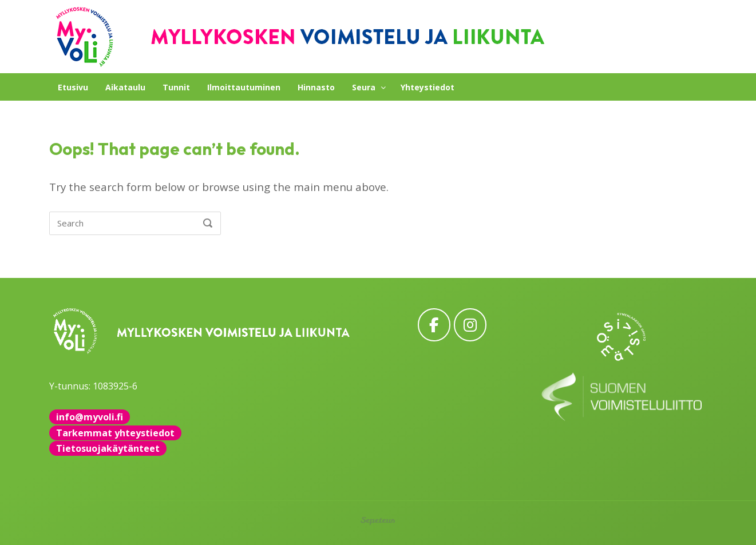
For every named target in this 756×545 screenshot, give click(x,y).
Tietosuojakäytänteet (108, 448)
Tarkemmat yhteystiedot (115, 433)
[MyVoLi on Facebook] (434, 325)
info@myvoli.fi (90, 417)
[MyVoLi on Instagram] (470, 325)
